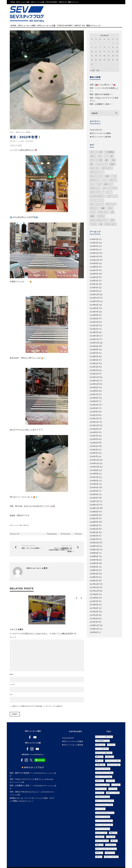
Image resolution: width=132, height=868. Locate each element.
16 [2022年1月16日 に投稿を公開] (117, 51)
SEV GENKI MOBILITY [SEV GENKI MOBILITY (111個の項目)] (97, 196)
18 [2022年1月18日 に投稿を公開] (96, 55)
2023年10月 (94, 343)
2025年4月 (94, 281)
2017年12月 (94, 584)
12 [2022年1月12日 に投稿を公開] (100, 51)
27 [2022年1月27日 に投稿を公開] (104, 60)
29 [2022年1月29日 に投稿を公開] (113, 60)
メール (12, 684)
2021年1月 (94, 456)
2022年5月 (94, 401)
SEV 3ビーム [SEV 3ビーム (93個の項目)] (94, 208)
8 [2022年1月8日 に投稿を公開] (113, 47)
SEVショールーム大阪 (38, 2)
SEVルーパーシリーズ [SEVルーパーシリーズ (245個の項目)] (96, 176)
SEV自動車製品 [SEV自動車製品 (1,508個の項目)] (110, 152)
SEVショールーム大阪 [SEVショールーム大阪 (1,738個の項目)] (96, 152)
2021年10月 (94, 425)
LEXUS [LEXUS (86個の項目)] (110, 208)
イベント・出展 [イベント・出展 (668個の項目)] (109, 156)
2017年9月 (94, 594)
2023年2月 (94, 370)
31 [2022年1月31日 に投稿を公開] (92, 64)
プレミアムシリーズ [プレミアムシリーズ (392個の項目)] (102, 164)
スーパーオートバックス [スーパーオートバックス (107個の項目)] (97, 200)
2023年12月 (94, 336)
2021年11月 (94, 422)
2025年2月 (94, 287)
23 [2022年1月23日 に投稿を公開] (117, 55)
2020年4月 (94, 487)
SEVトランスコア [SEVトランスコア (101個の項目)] (111, 204)
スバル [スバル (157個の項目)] (92, 184)
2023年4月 (94, 363)
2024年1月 (94, 332)
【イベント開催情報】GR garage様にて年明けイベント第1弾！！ (62, 550)
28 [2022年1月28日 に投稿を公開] (109, 60)
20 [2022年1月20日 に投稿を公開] (104, 55)
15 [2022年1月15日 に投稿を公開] (113, 51)
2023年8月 (94, 349)
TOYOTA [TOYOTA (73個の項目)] (93, 224)
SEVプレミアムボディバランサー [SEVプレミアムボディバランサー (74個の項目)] (99, 220)
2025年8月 (94, 267)
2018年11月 (94, 546)
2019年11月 (94, 505)
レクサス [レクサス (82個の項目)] (93, 212)
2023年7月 (94, 353)
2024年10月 (94, 301)
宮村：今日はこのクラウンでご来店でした (27, 779)
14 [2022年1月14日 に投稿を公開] (109, 51)
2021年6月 (94, 439)
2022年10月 (94, 384)
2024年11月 (94, 298)
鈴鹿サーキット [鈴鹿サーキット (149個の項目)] (108, 184)
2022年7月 (94, 394)
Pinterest (66, 534)
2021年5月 (94, 443)
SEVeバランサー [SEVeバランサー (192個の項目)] (95, 180)
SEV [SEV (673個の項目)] (100, 156)
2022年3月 (94, 408)
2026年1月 (94, 250)
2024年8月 (94, 308)
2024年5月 (94, 318)
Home (13, 2)
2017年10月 (94, 591)
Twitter (78, 534)
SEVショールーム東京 (23, 2)
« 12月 (92, 70)
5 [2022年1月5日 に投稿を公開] (100, 47)
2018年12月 (94, 543)
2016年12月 (94, 625)
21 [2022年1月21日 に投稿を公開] (109, 55)
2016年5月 (94, 632)
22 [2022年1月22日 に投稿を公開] (113, 55)
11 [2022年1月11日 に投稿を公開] (96, 51)
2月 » (98, 70)
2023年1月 (94, 374)
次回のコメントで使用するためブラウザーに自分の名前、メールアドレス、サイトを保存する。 (38, 706)
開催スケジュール (73, 2)
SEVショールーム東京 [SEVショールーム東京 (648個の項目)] (96, 160)
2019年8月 (94, 515)
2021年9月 (94, 429)
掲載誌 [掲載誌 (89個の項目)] (103, 208)
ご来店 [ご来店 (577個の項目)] (113, 160)
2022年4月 (94, 405)
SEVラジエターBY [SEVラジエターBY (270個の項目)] (107, 168)
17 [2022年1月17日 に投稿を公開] (92, 55)
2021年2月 (94, 453)
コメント (13, 637)
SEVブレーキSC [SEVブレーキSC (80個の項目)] (103, 212)
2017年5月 (94, 608)
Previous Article (29, 546)
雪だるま (26, 525)
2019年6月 (94, 522)
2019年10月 (94, 508)
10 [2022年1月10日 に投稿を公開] (92, 51)
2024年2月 (94, 329)
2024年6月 (94, 315)
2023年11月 (94, 339)
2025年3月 (94, 284)
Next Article (67, 546)
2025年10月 (94, 260)
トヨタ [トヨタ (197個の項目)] (114, 176)
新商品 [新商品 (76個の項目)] (92, 216)
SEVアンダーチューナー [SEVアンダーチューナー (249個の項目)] (97, 172)
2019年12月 (94, 501)
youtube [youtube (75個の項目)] (101, 216)
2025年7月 (94, 270)
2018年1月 (94, 581)
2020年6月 (94, 481)
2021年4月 (94, 446)
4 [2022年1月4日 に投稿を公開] (96, 47)
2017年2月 (94, 618)
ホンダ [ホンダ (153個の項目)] (99, 184)
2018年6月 (94, 563)
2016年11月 (94, 629)
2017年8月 (94, 598)
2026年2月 (94, 246)
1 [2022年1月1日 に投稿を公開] (113, 43)
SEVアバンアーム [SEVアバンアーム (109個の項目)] (112, 196)
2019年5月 (94, 525)
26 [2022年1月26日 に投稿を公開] (100, 60)
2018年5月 (94, 567)
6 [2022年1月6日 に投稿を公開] (104, 47)
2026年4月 (94, 239)
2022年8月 (94, 391)
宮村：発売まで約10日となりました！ (25, 792)
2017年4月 (94, 612)
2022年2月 (94, 412)
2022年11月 (94, 381)
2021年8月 (94, 432)
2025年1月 (94, 291)
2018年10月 (94, 550)
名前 (12, 674)
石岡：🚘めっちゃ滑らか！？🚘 (103, 85)
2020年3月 (94, 491)
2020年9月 (94, 470)
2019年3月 (94, 532)
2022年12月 (94, 377)
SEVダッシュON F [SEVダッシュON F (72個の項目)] (110, 224)
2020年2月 (94, 494)
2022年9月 (94, 387)
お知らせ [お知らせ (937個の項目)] (93, 156)
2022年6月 (94, 398)
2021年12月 (94, 418)
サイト (12, 695)
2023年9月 (94, 346)
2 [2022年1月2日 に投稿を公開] (117, 43)
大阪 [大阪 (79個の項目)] (112, 212)
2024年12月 (94, 294)
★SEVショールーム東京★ (16, 145)
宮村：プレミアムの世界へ (31, 548)
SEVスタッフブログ (34, 767)
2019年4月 (94, 529)
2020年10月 (94, 467)
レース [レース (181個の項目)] (105, 180)
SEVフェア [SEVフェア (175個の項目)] (113, 180)
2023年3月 (94, 367)
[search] (116, 113)
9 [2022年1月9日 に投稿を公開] (117, 47)
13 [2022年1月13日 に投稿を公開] (104, 51)
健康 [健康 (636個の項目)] (107, 160)
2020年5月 (94, 484)
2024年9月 (94, 305)
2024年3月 (94, 325)
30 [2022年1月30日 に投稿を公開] (117, 60)
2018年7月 (94, 560)
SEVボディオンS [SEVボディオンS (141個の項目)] (95, 188)
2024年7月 (94, 312)
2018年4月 (94, 570)
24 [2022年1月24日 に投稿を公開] (92, 60)
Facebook (52, 534)
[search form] (105, 113)
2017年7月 (94, 601)
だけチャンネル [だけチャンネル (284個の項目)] (95, 168)
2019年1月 (94, 539)
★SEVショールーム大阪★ (100, 133)
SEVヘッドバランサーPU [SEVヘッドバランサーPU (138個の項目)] (110, 188)
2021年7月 (94, 436)
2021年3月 (94, 450)
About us (63, 2)
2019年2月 (94, 536)
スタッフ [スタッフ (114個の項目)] (109, 192)
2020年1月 (94, 498)
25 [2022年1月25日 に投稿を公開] (96, 60)
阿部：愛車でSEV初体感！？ (101, 94)
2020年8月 (94, 474)
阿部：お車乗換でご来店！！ (101, 104)
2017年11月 (94, 587)
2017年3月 (94, 615)
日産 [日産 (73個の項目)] (101, 224)
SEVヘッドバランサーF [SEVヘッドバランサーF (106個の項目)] (97, 204)
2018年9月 (94, 553)
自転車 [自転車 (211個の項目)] (107, 176)
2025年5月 (94, 277)
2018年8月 (94, 556)
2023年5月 (94, 360)
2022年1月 (94, 415)
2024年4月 (94, 322)
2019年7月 (94, 518)
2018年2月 (94, 577)
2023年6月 (94, 356)
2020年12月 (94, 460)
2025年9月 (94, 263)
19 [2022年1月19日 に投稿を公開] (100, 55)
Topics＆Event (52, 2)
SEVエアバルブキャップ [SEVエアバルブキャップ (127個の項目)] (97, 192)
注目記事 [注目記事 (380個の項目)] (112, 164)
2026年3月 (94, 243)
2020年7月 (94, 477)
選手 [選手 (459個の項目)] (92, 164)
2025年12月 (94, 253)
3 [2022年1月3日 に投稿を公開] (92, 47)
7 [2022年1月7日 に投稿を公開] (109, 47)
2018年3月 (94, 574)
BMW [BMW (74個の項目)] (113, 220)
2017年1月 (94, 622)
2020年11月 (94, 463)
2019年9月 (94, 512)
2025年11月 (94, 256)
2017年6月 (94, 605)
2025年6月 (94, 274)
